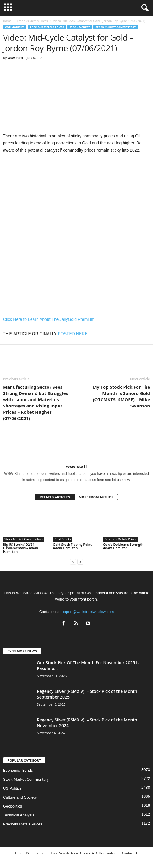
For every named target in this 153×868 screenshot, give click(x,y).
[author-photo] (76, 446)
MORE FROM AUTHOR (96, 497)
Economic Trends (18, 770)
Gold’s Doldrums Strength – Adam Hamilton (124, 546)
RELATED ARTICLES (55, 497)
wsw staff (15, 58)
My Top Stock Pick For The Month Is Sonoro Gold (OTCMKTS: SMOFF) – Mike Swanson (121, 396)
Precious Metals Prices (32, 21)
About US (22, 853)
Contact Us (130, 853)
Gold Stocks (63, 539)
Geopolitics (12, 806)
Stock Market (80, 27)
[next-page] (80, 562)
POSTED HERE (72, 334)
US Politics (12, 788)
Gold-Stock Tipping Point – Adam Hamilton (73, 546)
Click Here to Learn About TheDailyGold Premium (49, 319)
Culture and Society (20, 797)
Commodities (15, 27)
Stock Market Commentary (116, 27)
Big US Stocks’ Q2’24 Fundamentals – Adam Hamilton (20, 548)
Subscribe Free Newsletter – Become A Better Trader (75, 853)
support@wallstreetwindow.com (87, 612)
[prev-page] (73, 562)
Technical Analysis (19, 815)
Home (7, 21)
